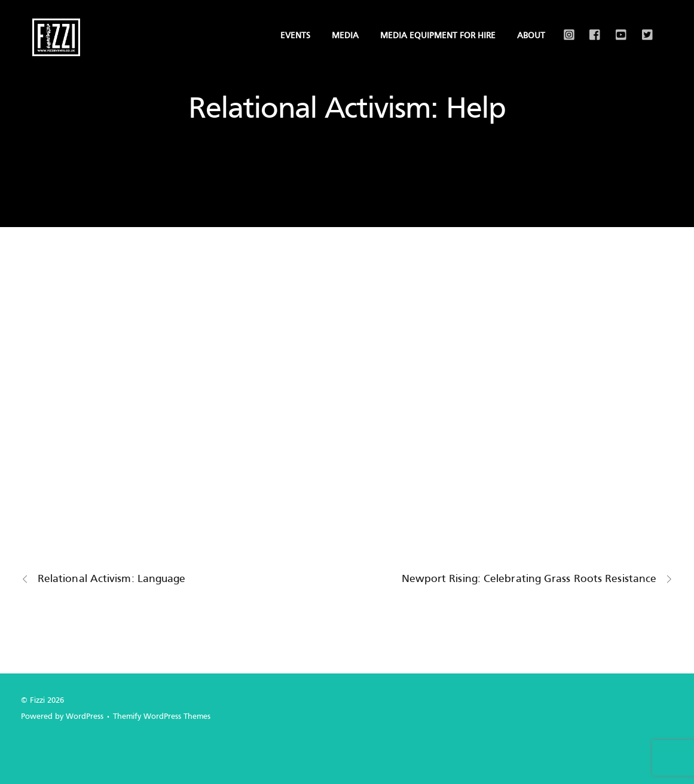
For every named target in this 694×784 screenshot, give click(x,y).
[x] (645, 26)
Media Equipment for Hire (438, 36)
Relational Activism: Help (347, 110)
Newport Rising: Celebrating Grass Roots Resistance (538, 579)
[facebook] (592, 26)
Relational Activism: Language (103, 579)
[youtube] (619, 26)
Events (295, 36)
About (531, 36)
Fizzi (37, 701)
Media (345, 36)
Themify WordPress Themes (162, 717)
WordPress (85, 717)
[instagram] (566, 26)
